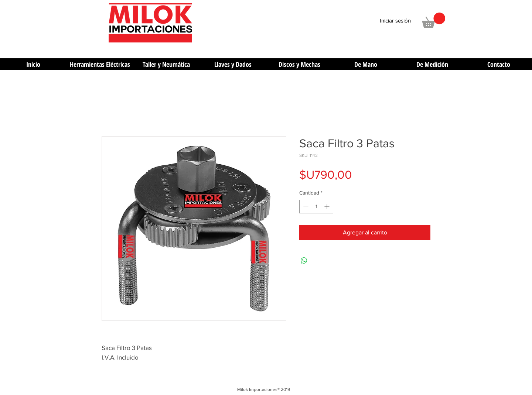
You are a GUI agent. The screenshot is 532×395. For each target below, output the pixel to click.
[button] (434, 20)
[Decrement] (305, 207)
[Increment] (328, 207)
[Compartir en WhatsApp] (304, 261)
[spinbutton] (316, 207)
